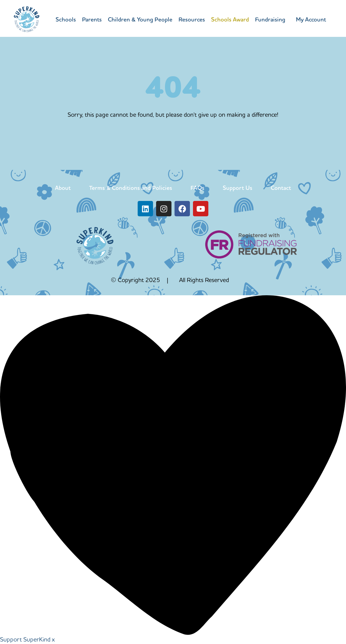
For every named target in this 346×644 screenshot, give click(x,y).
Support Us (238, 188)
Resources (192, 19)
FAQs (197, 188)
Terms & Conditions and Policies (131, 188)
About (63, 188)
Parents (92, 19)
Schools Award (230, 19)
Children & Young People (140, 19)
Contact (281, 188)
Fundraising (270, 19)
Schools (66, 19)
